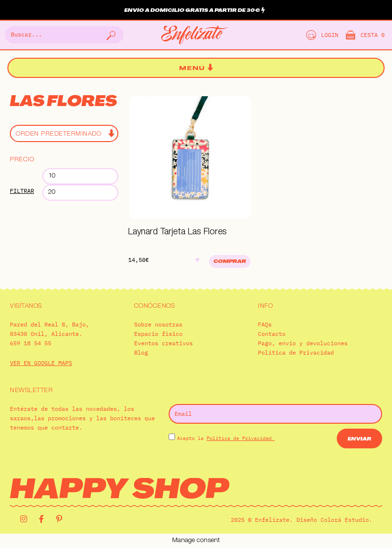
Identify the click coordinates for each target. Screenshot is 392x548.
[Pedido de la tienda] (64, 133)
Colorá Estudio (345, 520)
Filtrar (22, 191)
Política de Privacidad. (241, 438)
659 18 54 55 (31, 343)
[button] (196, 68)
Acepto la (226, 438)
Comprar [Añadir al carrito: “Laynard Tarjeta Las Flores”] (230, 262)
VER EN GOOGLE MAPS (41, 363)
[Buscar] (110, 35)
